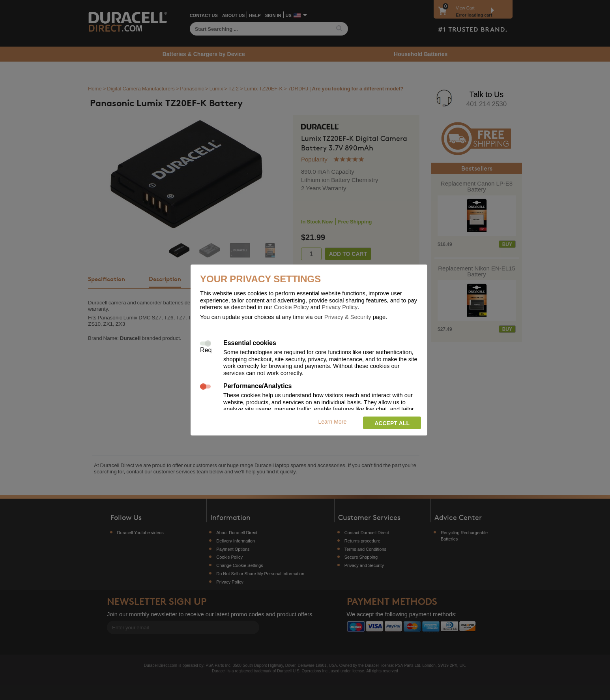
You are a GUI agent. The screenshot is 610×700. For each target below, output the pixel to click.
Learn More (333, 421)
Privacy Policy (340, 307)
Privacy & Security (348, 317)
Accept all (392, 423)
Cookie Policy (291, 307)
